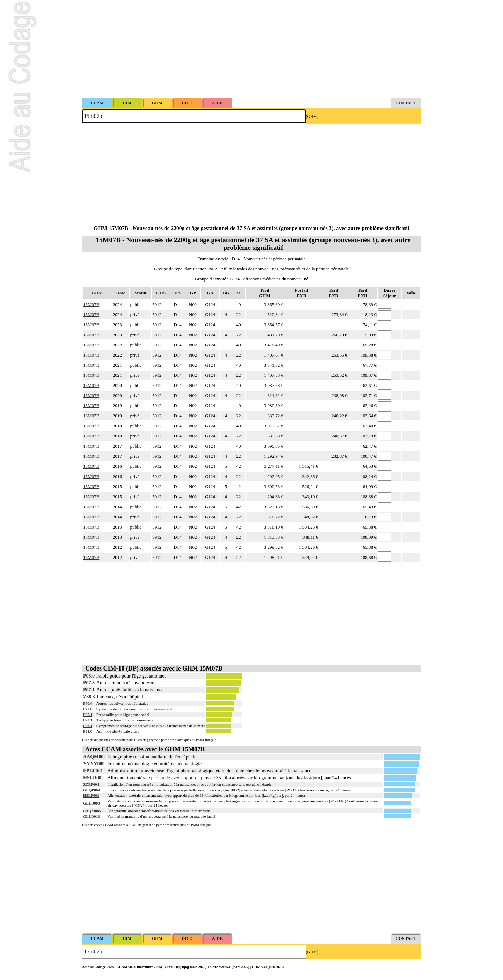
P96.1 (88, 726)
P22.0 (88, 709)
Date (121, 293)
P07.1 (89, 690)
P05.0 (89, 676)
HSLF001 (91, 795)
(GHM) (312, 117)
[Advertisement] (251, 49)
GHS (161, 293)
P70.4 (88, 703)
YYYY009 (94, 764)
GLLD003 (92, 803)
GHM (97, 293)
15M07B (91, 304)
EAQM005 (92, 811)
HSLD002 (93, 778)
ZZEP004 (91, 784)
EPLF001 (93, 771)
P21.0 (88, 731)
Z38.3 (89, 697)
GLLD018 (92, 816)
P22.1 (88, 720)
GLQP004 (92, 790)
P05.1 (88, 715)
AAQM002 (94, 757)
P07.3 (89, 683)
